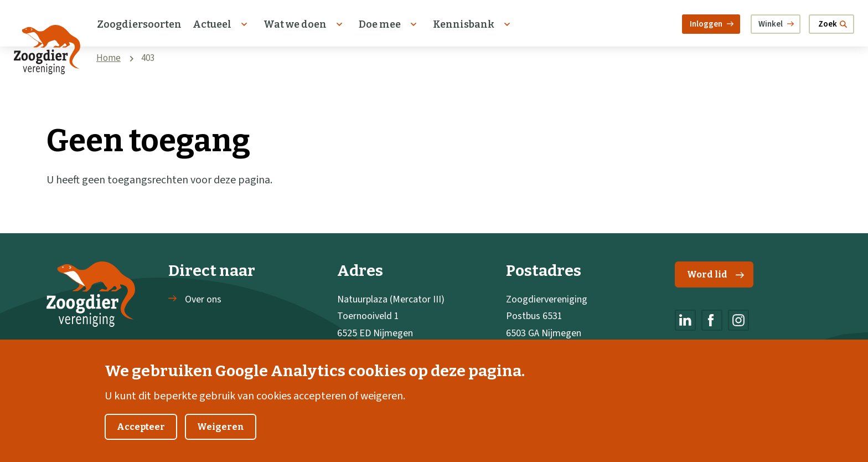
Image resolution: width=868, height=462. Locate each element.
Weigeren (221, 440)
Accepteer (141, 440)
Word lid (715, 274)
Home (108, 58)
